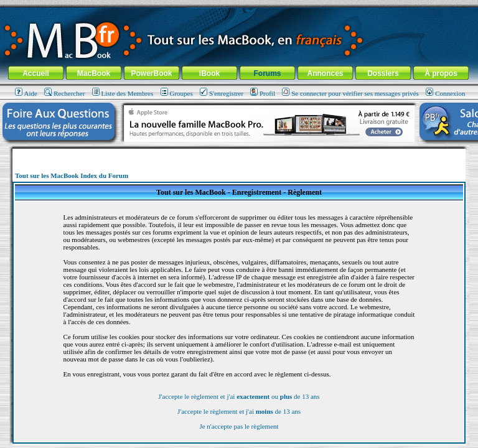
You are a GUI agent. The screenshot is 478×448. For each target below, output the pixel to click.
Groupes (177, 93)
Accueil (36, 73)
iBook (209, 73)
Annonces (325, 73)
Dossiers (383, 73)
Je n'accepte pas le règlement (239, 426)
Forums (267, 73)
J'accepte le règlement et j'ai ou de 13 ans (239, 396)
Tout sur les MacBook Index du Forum (72, 175)
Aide (26, 93)
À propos (441, 73)
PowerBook (151, 73)
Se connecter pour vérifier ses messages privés (350, 93)
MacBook (94, 73)
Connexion (445, 93)
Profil (263, 93)
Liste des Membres (123, 93)
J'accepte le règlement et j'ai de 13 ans (239, 411)
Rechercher (64, 93)
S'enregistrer (222, 93)
